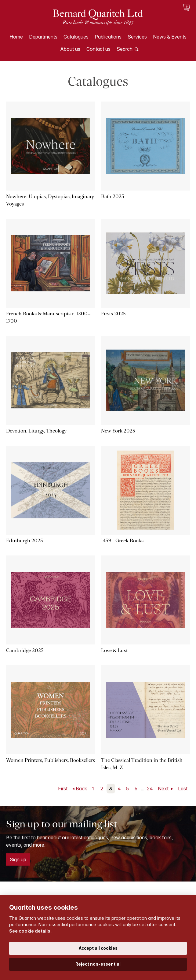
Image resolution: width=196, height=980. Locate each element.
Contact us (98, 49)
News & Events (170, 37)
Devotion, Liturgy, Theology (36, 431)
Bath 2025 (113, 197)
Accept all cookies (98, 948)
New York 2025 (118, 431)
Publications (108, 37)
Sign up (18, 859)
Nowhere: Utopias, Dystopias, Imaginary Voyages (50, 200)
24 (150, 789)
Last (183, 789)
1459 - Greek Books (122, 541)
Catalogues (76, 37)
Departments (43, 37)
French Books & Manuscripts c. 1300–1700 (48, 317)
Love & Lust (114, 650)
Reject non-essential (98, 964)
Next (164, 789)
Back (81, 789)
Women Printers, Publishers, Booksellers (51, 760)
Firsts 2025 (113, 314)
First (63, 789)
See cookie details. (30, 931)
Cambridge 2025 (25, 650)
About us (70, 49)
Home (16, 37)
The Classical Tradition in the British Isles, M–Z (142, 764)
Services (137, 37)
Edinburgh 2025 (25, 541)
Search (125, 49)
